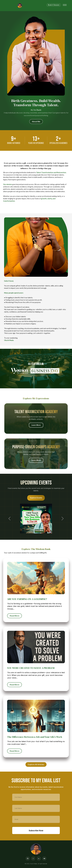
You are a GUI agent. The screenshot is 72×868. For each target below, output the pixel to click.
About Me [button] (36, 122)
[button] (28, 858)
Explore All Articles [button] (36, 764)
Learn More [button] (36, 425)
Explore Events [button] (36, 498)
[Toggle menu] (65, 5)
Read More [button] (15, 616)
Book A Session (54, 5)
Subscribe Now (36, 830)
